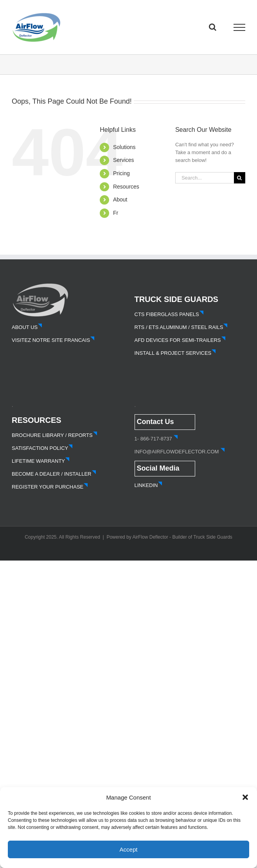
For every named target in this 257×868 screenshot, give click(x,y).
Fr (116, 213)
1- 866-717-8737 (153, 439)
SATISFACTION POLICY (42, 448)
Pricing (121, 173)
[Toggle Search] (213, 27)
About (120, 199)
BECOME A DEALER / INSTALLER (54, 474)
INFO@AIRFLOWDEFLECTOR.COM (177, 452)
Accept (129, 849)
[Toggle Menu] (240, 27)
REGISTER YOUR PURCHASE (50, 487)
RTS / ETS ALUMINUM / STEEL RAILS (181, 327)
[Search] (240, 178)
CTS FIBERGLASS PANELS (169, 314)
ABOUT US (27, 327)
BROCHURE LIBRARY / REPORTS (55, 435)
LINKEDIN (149, 485)
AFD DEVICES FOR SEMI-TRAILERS (180, 340)
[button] (245, 797)
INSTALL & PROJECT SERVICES (175, 353)
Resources (126, 187)
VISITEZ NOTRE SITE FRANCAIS (53, 340)
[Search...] (205, 178)
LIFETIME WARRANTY (41, 461)
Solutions (124, 147)
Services (124, 160)
